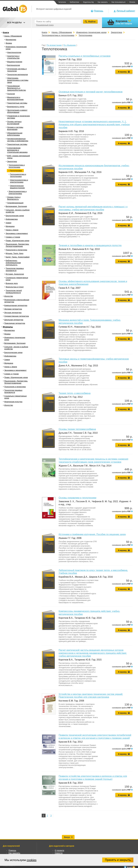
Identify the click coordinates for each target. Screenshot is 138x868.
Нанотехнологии (14, 52)
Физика (9, 43)
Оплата (132, 2)
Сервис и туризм (13, 237)
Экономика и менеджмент (17, 233)
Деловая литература (13, 309)
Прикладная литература (15, 323)
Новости (59, 853)
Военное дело (12, 283)
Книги (6, 32)
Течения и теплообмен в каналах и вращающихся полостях (90, 245)
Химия (8, 223)
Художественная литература (17, 316)
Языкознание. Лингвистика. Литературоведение (17, 245)
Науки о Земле (12, 230)
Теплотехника (16, 171)
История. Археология (15, 274)
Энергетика (12, 161)
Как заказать (103, 2)
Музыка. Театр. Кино (15, 253)
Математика (11, 40)
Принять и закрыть (118, 860)
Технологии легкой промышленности (14, 292)
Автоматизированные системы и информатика (18, 140)
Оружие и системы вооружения (15, 128)
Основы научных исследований (14, 123)
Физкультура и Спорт (15, 287)
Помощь (99, 11)
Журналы (8, 327)
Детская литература (13, 313)
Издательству (88, 2)
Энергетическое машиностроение (17, 187)
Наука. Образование (13, 36)
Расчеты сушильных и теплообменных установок (85, 56)
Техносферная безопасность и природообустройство (17, 88)
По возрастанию (54, 45)
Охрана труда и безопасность (14, 198)
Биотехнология (14, 65)
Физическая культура (13, 402)
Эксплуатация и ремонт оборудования (17, 111)
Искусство (9, 296)
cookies (32, 860)
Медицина (10, 226)
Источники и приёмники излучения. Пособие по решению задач (92, 534)
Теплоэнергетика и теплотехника (17, 166)
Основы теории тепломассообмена (77, 429)
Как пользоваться (118, 2)
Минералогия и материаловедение (15, 98)
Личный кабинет (126, 11)
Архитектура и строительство (13, 57)
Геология (11, 94)
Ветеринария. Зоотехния (16, 206)
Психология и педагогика (16, 250)
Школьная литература (14, 320)
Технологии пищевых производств (15, 269)
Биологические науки (15, 216)
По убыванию (70, 45)
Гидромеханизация (15, 203)
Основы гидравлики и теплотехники (77, 498)
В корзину (122, 72)
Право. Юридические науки (17, 241)
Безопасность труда (16, 107)
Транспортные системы (17, 103)
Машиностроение (15, 62)
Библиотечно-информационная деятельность (13, 263)
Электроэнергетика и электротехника (19, 181)
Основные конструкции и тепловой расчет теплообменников (91, 92)
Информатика (12, 219)
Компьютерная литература (16, 305)
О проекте (59, 850)
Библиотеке (74, 2)
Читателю (62, 2)
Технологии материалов (17, 74)
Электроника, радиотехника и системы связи (18, 80)
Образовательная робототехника (15, 134)
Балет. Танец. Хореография (18, 257)
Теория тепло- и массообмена (75, 393)
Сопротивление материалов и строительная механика (17, 150)
